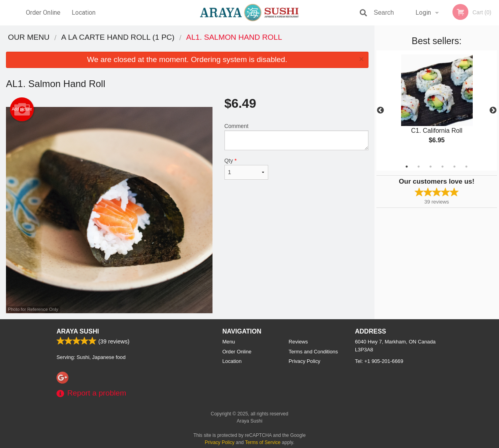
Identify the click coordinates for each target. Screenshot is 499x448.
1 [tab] (407, 167)
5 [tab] (454, 167)
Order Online (43, 13)
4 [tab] (442, 167)
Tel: (379, 361)
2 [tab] (419, 167)
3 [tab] (431, 167)
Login (423, 13)
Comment (296, 137)
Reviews (298, 342)
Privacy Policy (304, 361)
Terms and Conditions (313, 352)
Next (493, 111)
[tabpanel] (437, 106)
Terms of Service (263, 442)
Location (84, 13)
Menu (229, 342)
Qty (246, 169)
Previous (380, 111)
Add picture (22, 109)
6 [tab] (466, 167)
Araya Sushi (78, 331)
